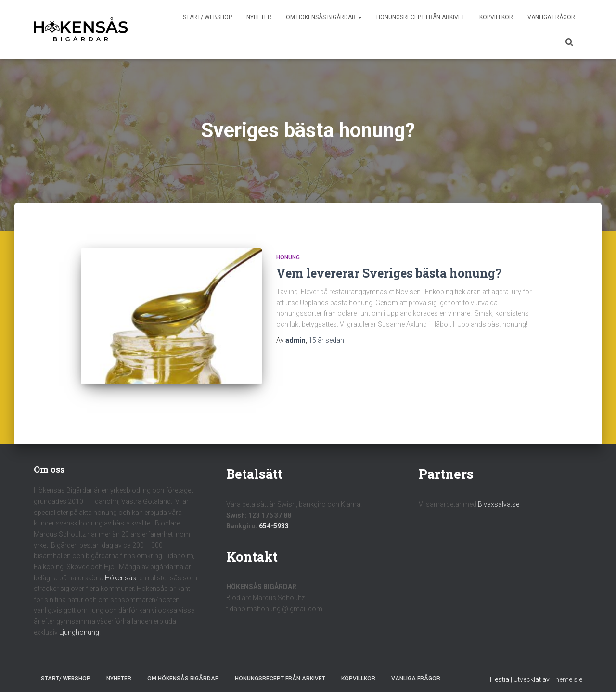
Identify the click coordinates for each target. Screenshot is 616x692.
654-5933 (274, 517)
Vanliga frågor (551, 17)
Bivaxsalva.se (499, 495)
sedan (326, 340)
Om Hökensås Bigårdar (324, 17)
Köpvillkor (496, 17)
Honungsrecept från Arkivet (421, 17)
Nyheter (259, 17)
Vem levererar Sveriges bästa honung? (389, 273)
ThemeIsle (567, 671)
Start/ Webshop (207, 17)
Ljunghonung (79, 623)
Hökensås (121, 569)
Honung (288, 257)
